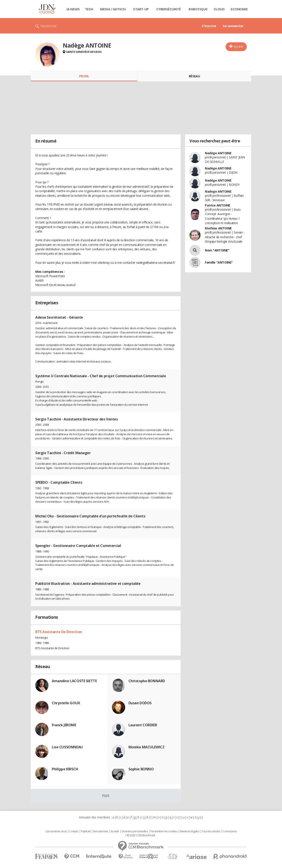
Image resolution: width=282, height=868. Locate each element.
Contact (74, 831)
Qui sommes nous (56, 831)
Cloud (219, 9)
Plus (106, 795)
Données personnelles (135, 831)
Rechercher (49, 26)
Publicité (86, 831)
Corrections (230, 831)
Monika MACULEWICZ (147, 747)
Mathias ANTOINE (218, 228)
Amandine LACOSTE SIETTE (74, 681)
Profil (84, 76)
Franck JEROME (64, 725)
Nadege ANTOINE (218, 191)
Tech (89, 9)
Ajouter (238, 46)
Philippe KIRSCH (65, 769)
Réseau (194, 76)
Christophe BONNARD (147, 681)
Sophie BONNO (141, 769)
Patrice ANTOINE (218, 205)
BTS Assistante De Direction (59, 632)
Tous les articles (211, 831)
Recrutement (101, 831)
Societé (115, 831)
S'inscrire (209, 26)
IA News (73, 9)
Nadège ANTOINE (218, 153)
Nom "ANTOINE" (217, 250)
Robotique (198, 9)
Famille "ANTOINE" (219, 262)
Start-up (141, 9)
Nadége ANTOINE (218, 180)
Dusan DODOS (140, 703)
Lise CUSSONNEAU (67, 747)
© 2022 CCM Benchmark (141, 835)
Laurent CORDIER (143, 725)
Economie (239, 9)
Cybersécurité (169, 9)
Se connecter (233, 26)
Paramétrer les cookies (164, 831)
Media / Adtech (113, 9)
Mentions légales (189, 831)
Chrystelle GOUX (66, 703)
